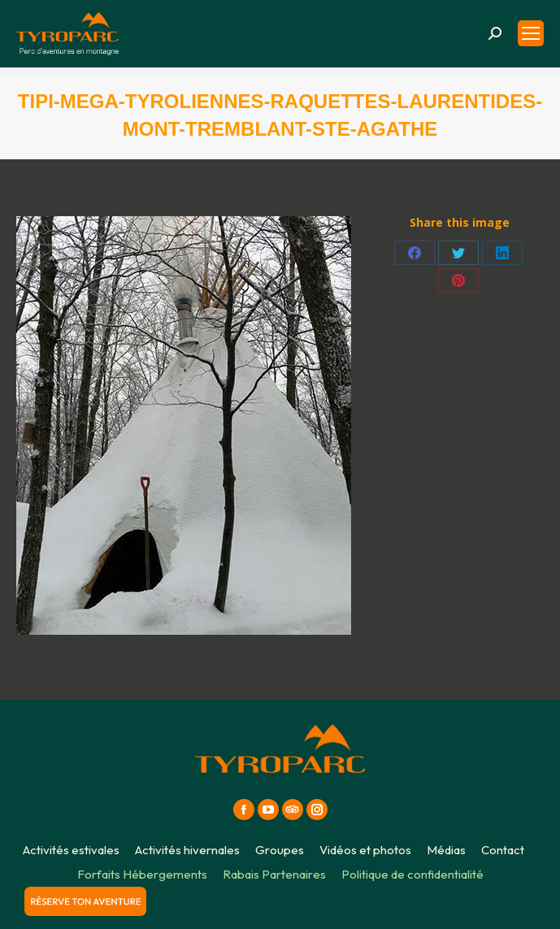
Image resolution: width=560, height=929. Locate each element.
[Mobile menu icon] (531, 33)
